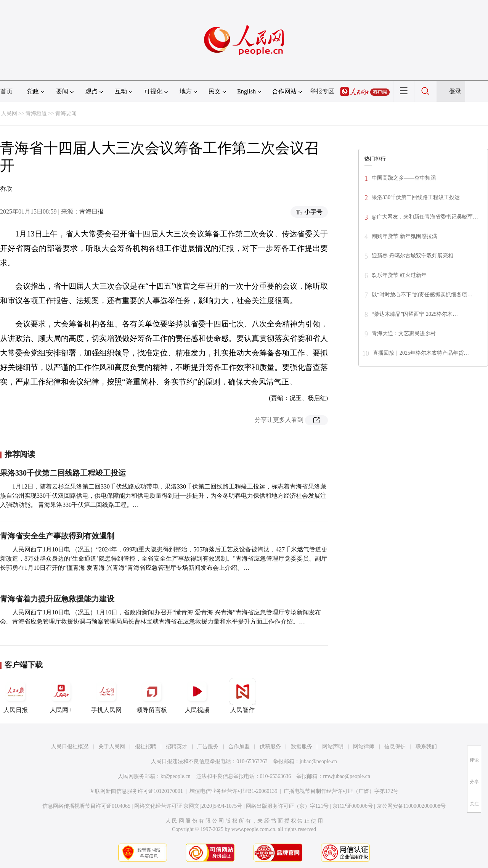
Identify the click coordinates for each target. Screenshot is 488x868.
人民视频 (197, 696)
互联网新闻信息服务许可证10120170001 (136, 791)
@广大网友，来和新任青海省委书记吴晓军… (425, 217)
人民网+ (61, 696)
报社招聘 (146, 747)
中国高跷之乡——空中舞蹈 (404, 178)
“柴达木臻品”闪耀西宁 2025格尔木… (415, 314)
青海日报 (91, 211)
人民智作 (242, 696)
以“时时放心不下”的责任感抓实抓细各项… (422, 295)
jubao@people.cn (318, 761)
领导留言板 (152, 696)
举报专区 (322, 91)
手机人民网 (106, 696)
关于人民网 (112, 747)
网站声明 (333, 747)
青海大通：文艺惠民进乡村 (404, 334)
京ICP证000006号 (353, 806)
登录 (455, 91)
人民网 (9, 113)
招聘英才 (177, 747)
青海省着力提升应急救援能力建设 (57, 599)
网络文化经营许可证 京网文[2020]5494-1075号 (188, 806)
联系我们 (426, 747)
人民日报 (16, 696)
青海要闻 (66, 113)
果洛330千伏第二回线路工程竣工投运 (63, 473)
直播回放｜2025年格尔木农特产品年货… (421, 353)
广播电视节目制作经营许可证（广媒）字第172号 (341, 791)
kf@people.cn (176, 776)
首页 (6, 91)
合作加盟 (239, 747)
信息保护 (395, 747)
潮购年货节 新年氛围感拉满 (405, 236)
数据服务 (302, 747)
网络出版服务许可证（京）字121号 (287, 806)
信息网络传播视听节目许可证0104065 (86, 806)
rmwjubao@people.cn (347, 776)
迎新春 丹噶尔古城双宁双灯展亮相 (413, 256)
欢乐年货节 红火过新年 (399, 275)
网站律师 (364, 747)
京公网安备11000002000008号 (411, 806)
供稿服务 (270, 747)
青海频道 (36, 113)
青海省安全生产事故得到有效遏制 (57, 536)
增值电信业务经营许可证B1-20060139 (234, 791)
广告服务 (208, 747)
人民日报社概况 (70, 747)
